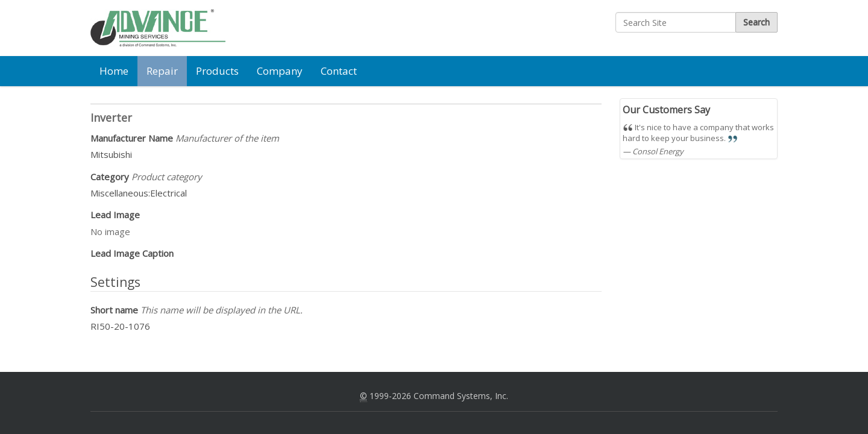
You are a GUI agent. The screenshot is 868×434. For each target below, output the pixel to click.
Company (280, 71)
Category (146, 177)
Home (114, 71)
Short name (197, 310)
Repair (162, 71)
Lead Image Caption (132, 253)
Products (217, 71)
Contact (339, 71)
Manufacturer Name (185, 138)
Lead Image (115, 215)
